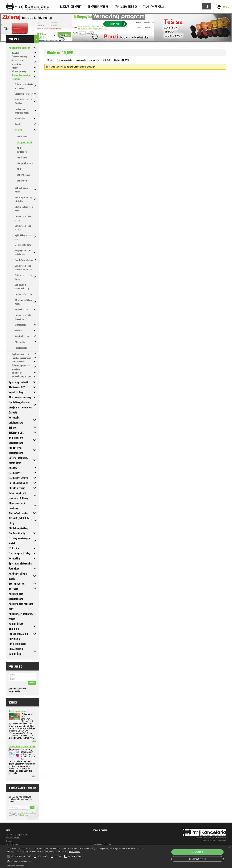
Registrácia (14, 691)
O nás (9, 841)
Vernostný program (154, 7)
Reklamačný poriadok (102, 844)
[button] (78, 861)
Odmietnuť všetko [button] (197, 859)
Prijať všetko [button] (197, 852)
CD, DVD (107, 60)
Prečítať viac (74, 852)
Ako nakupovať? (13, 838)
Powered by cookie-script (16, 865)
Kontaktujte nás (13, 844)
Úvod (49, 60)
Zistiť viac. (24, 815)
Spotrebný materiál (98, 7)
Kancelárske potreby (71, 7)
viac (34, 741)
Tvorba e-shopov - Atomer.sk (214, 841)
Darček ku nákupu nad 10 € (22, 746)
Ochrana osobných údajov (17, 834)
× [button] (229, 847)
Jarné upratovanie (18, 711)
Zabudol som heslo (18, 689)
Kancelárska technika (126, 7)
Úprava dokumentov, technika (88, 60)
